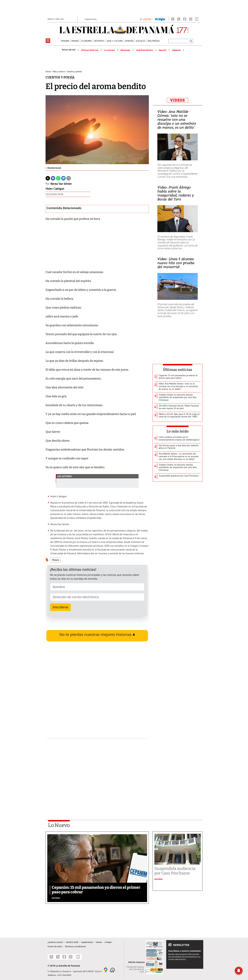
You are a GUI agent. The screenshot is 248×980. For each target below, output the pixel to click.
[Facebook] (185, 19)
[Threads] (173, 19)
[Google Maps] (106, 970)
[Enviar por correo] (69, 178)
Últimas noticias (178, 370)
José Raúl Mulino (144, 50)
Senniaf (163, 50)
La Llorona (109, 50)
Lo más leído (178, 431)
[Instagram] (191, 19)
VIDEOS (178, 100)
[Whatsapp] (58, 178)
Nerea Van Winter (61, 184)
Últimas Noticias (90, 50)
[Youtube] (197, 19)
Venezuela (125, 50)
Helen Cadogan (55, 189)
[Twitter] (48, 178)
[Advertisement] (97, 771)
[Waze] (112, 970)
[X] (179, 19)
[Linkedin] (63, 178)
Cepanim (176, 50)
